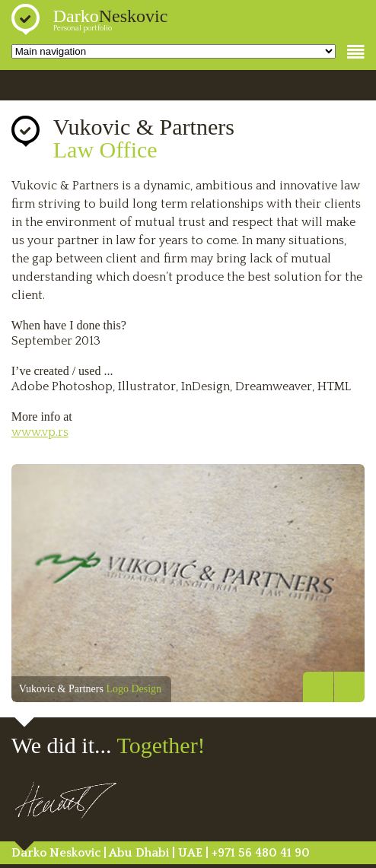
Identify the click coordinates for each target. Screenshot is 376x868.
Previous (318, 687)
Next (349, 687)
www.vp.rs (40, 432)
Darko (111, 16)
